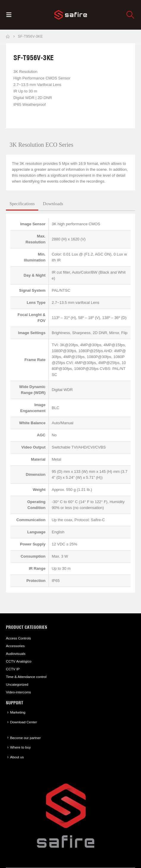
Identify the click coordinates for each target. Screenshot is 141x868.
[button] (11, 15)
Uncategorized (17, 684)
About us (17, 757)
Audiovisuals (16, 654)
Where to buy (20, 747)
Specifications (22, 204)
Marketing (18, 712)
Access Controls (18, 638)
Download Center (23, 722)
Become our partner (25, 738)
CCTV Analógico (19, 661)
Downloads (53, 204)
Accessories (15, 646)
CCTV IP (13, 669)
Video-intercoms (18, 692)
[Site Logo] (71, 15)
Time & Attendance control (26, 677)
